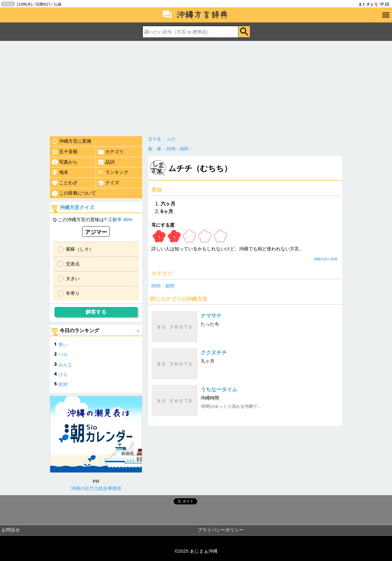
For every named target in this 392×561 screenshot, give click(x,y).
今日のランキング (79, 330)
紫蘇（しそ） (80, 249)
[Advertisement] (196, 87)
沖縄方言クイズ (77, 207)
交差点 (73, 264)
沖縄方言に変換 (71, 141)
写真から (64, 162)
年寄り (73, 293)
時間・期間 (163, 286)
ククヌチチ (214, 353)
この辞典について (74, 193)
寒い (63, 345)
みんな (65, 365)
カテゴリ (111, 152)
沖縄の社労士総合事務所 (96, 488)
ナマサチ (211, 316)
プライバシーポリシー (221, 530)
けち (63, 374)
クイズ (108, 183)
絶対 (63, 384)
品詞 (106, 162)
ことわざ (64, 183)
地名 (60, 173)
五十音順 (64, 152)
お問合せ (11, 530)
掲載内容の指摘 (326, 259)
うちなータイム (219, 390)
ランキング (113, 173)
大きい (73, 279)
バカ (63, 354)
